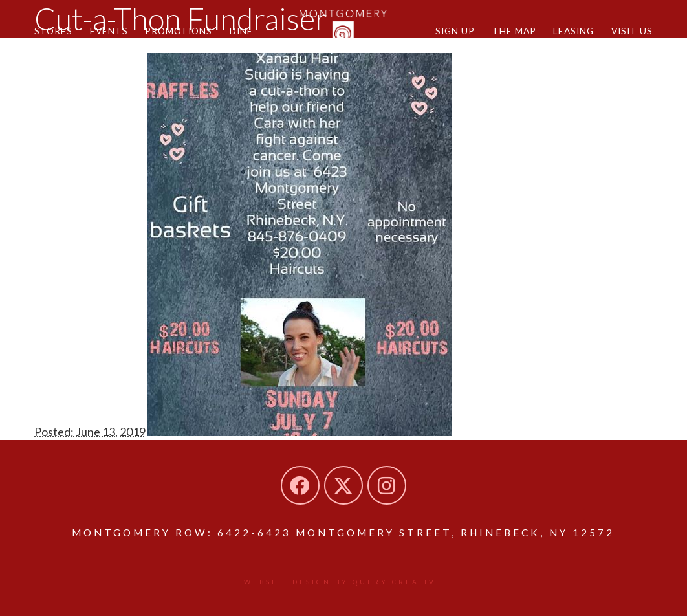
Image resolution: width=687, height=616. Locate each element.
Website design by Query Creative (343, 582)
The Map (514, 31)
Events (109, 31)
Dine (241, 31)
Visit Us (632, 31)
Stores (53, 31)
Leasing (573, 31)
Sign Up (455, 31)
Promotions (179, 31)
